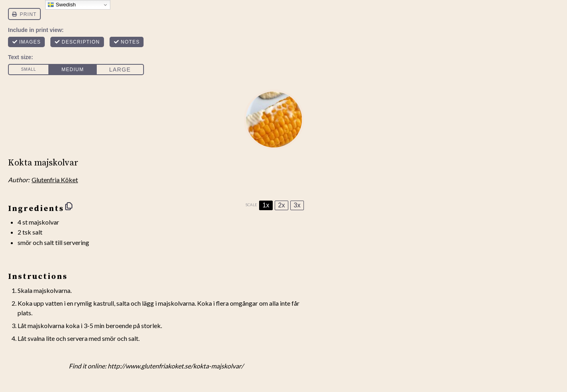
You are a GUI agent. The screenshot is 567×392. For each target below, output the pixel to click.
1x (266, 205)
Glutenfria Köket (55, 180)
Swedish (62, 5)
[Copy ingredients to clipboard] (69, 206)
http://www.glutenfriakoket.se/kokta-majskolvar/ (176, 366)
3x (297, 205)
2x (282, 205)
